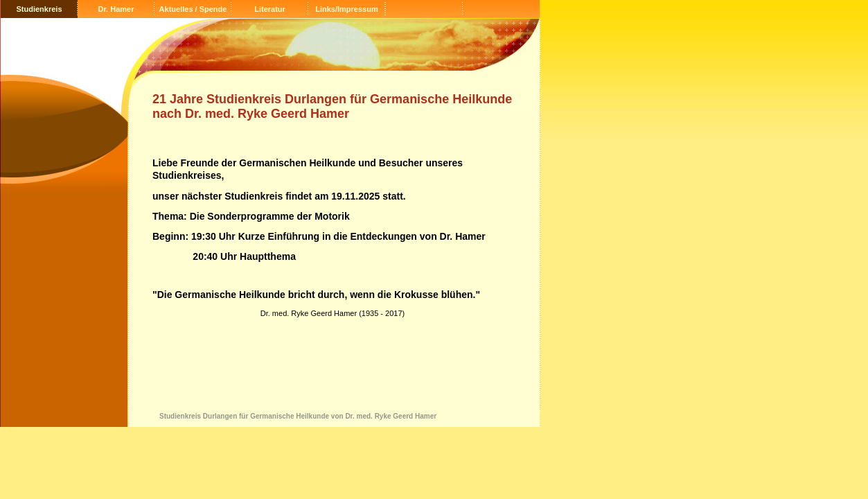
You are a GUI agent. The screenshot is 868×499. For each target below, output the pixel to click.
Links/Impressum (346, 9)
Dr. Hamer (116, 9)
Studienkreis (39, 9)
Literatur (270, 9)
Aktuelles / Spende (193, 9)
